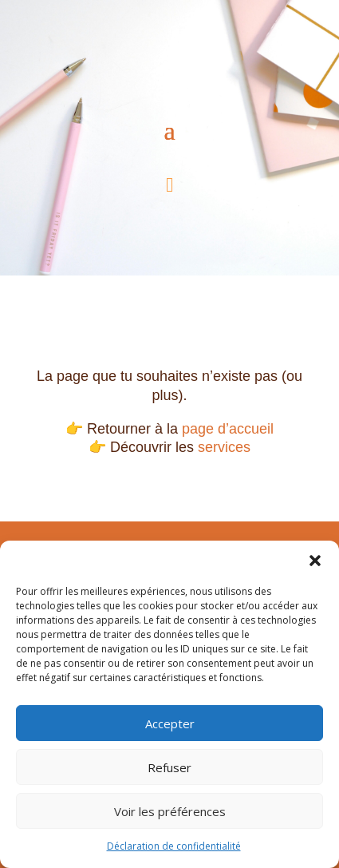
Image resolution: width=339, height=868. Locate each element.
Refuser (169, 767)
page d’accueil (228, 429)
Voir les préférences (170, 811)
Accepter (170, 723)
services (224, 447)
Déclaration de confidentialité (174, 846)
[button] (315, 561)
